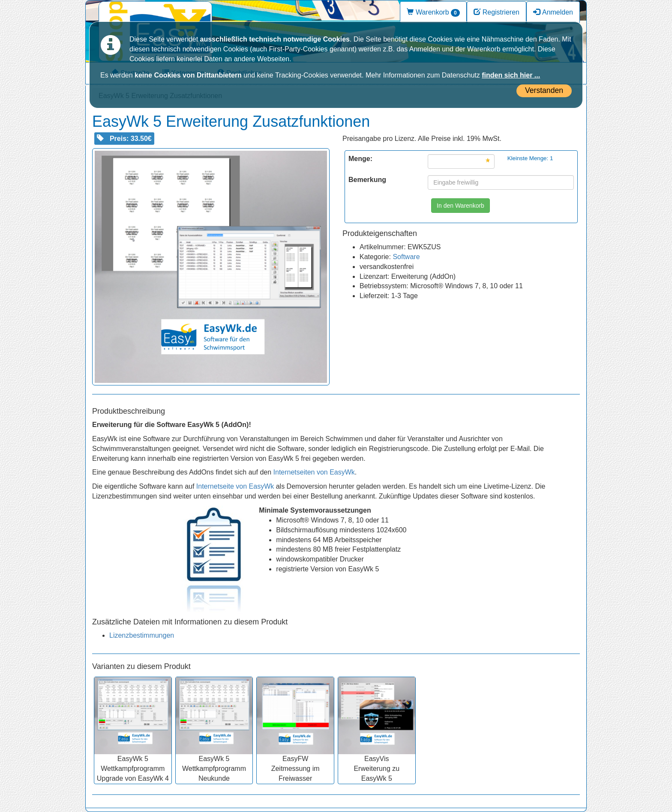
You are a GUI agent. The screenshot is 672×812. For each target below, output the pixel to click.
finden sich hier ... (511, 75)
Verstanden (544, 90)
